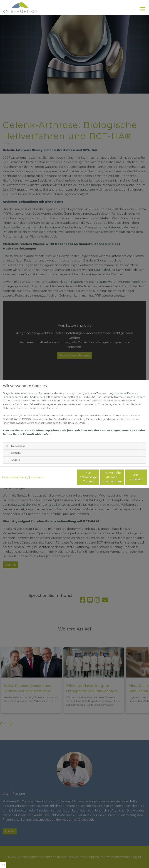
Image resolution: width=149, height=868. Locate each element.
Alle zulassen (130, 479)
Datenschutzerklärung (15, 470)
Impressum (37, 470)
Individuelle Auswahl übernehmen (96, 479)
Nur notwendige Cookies (63, 479)
